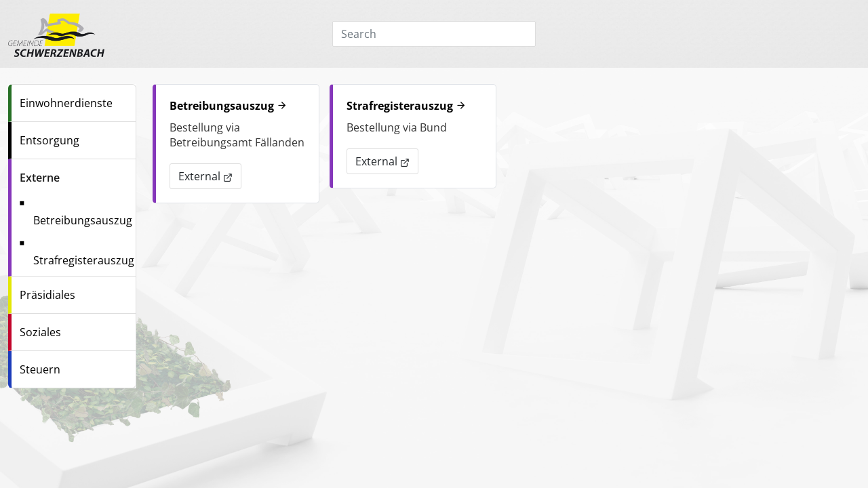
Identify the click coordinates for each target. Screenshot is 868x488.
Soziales (40, 332)
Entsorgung (50, 140)
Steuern (40, 369)
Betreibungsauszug (83, 220)
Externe (40, 178)
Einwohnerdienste (66, 103)
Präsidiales (47, 295)
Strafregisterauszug (84, 260)
